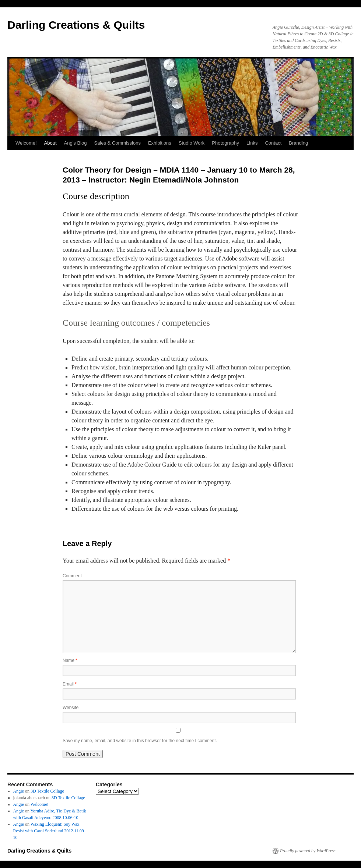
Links (252, 143)
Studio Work (192, 143)
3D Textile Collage (47, 791)
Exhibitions (160, 143)
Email (70, 684)
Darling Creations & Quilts (76, 25)
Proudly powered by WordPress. (308, 851)
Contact (273, 143)
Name (70, 660)
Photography (225, 143)
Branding (298, 143)
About (50, 143)
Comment (72, 576)
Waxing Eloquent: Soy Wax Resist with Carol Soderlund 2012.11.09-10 (49, 831)
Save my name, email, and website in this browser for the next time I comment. (140, 741)
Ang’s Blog (76, 143)
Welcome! (26, 143)
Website (71, 708)
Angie (19, 791)
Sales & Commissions (117, 143)
